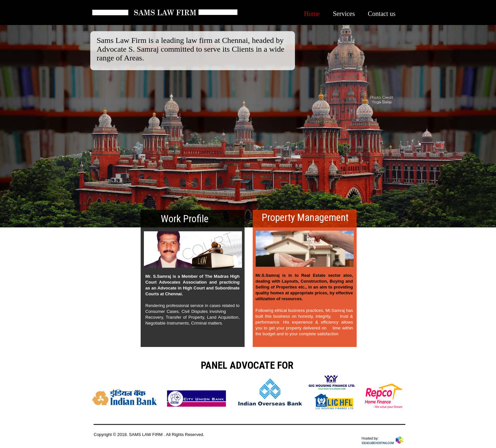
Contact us (382, 14)
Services (344, 14)
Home (312, 14)
